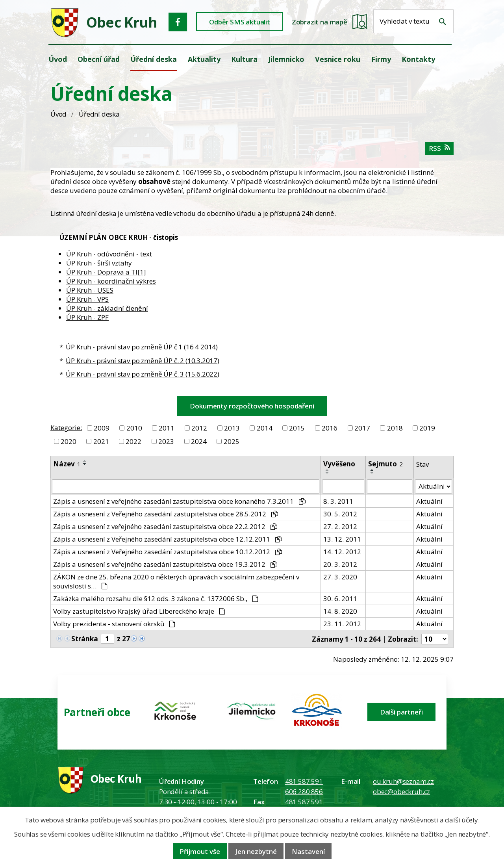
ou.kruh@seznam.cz (403, 781)
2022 (133, 441)
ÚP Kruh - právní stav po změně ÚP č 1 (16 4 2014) (142, 347)
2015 (297, 428)
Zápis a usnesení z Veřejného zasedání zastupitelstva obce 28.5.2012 (166, 514)
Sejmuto (385, 464)
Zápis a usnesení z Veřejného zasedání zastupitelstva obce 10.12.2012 (168, 552)
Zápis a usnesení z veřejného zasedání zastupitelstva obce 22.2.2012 (165, 526)
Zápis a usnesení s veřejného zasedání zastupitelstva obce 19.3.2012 (165, 564)
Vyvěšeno (339, 464)
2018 (395, 428)
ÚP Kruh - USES (90, 290)
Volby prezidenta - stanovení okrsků (114, 624)
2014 (265, 428)
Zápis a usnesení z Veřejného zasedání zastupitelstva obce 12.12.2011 (168, 539)
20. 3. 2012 (340, 564)
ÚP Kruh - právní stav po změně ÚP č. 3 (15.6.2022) (143, 374)
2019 (427, 428)
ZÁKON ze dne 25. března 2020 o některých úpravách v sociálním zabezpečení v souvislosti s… (176, 581)
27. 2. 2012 (340, 526)
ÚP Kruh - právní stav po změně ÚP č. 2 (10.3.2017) (143, 361)
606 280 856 (304, 792)
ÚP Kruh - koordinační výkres (111, 281)
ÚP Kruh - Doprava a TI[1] (106, 272)
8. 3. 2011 (338, 501)
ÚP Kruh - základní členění (107, 308)
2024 (199, 441)
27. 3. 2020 (340, 577)
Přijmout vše (200, 851)
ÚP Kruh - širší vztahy (99, 263)
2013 (232, 428)
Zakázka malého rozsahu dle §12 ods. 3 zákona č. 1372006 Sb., (156, 599)
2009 (102, 428)
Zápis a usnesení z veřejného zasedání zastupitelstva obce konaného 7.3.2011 (179, 501)
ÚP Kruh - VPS (87, 299)
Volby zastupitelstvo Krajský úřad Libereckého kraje (139, 611)
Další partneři (401, 712)
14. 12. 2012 (342, 552)
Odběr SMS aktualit (240, 22)
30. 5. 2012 (340, 514)
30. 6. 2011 (340, 599)
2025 (232, 441)
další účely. (462, 820)
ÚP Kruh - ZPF (87, 317)
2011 (167, 428)
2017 (362, 428)
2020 (69, 441)
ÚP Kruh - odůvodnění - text (109, 254)
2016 (330, 428)
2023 (166, 441)
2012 (199, 428)
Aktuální (429, 501)
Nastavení (308, 851)
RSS (439, 148)
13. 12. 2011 (342, 539)
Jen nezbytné (256, 851)
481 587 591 (304, 781)
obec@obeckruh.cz (401, 792)
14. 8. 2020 (340, 611)
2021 (101, 441)
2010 (134, 428)
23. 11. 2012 (342, 624)
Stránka (85, 639)
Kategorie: (66, 427)
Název (67, 464)
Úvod (58, 114)
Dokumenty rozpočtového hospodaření (252, 406)
